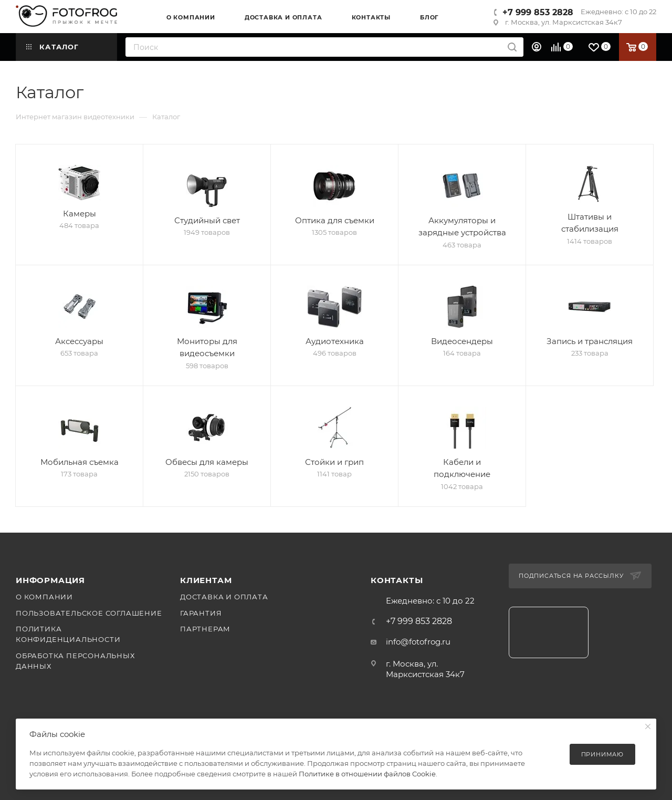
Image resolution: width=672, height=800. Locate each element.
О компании (44, 597)
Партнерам (205, 629)
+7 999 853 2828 (538, 12)
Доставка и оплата (224, 597)
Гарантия (201, 613)
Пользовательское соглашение (89, 613)
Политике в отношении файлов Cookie (367, 774)
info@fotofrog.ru (418, 642)
